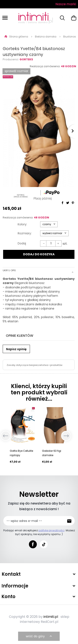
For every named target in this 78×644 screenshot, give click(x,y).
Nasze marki (66, 4)
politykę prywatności (51, 530)
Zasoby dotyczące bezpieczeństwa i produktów (35, 365)
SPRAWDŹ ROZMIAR (16, 71)
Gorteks (26, 59)
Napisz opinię (16, 349)
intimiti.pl (51, 617)
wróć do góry (39, 636)
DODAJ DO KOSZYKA (39, 254)
